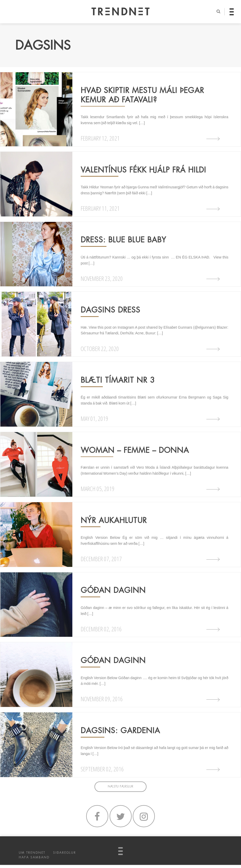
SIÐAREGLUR (65, 856)
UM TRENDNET (32, 856)
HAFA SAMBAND (34, 860)
